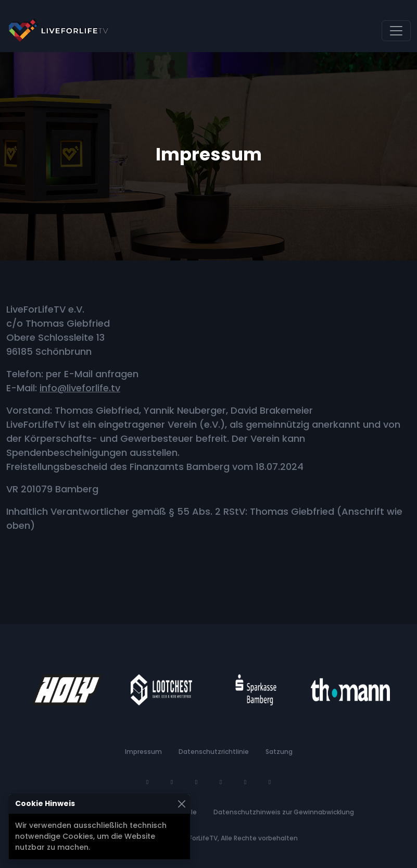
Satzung (279, 752)
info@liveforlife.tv (80, 388)
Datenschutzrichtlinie (214, 752)
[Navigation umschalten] (396, 31)
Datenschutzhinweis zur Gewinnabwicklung (284, 812)
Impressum (143, 752)
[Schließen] (181, 804)
